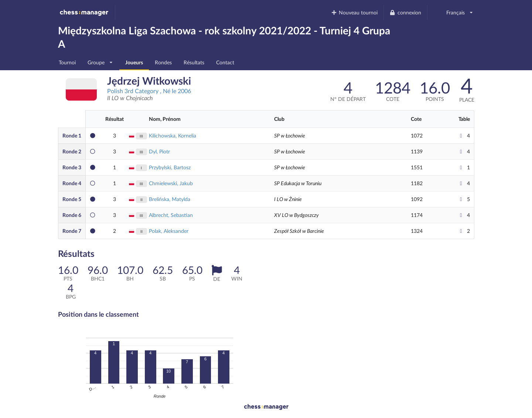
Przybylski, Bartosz (170, 167)
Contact (225, 62)
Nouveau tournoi (354, 12)
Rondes (163, 62)
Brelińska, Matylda (170, 199)
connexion (405, 12)
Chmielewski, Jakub (171, 183)
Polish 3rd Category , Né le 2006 (149, 91)
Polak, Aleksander (169, 231)
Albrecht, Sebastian (171, 215)
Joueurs (134, 62)
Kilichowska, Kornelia (173, 135)
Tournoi (67, 62)
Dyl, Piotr (159, 151)
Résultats (194, 62)
